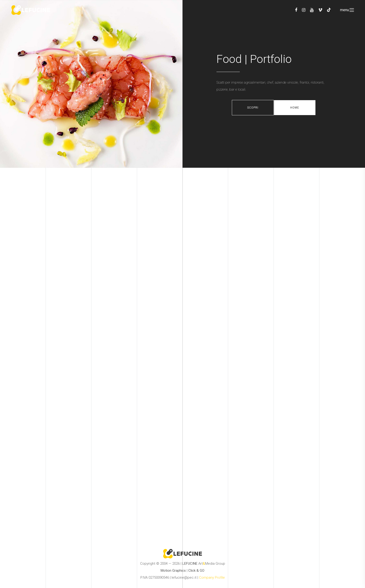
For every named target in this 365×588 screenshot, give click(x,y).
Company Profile (212, 578)
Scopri (253, 108)
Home (295, 108)
